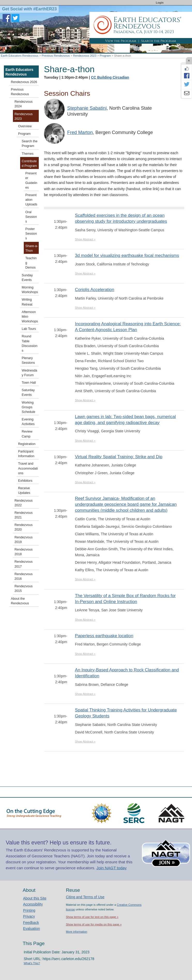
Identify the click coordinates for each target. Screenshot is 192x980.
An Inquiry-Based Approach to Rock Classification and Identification (127, 673)
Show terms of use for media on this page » (94, 924)
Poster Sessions (31, 234)
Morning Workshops (30, 290)
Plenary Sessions (28, 360)
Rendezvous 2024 (24, 104)
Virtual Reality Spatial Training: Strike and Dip (119, 457)
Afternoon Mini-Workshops (30, 317)
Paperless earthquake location (104, 636)
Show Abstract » (85, 239)
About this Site (35, 898)
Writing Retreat (27, 302)
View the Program (121, 41)
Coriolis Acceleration (95, 290)
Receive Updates (24, 491)
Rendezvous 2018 (24, 552)
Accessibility (33, 904)
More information (77, 932)
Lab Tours (29, 329)
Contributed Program (29, 164)
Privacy (29, 916)
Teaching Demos (31, 263)
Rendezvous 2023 (85, 56)
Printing (29, 910)
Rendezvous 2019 (24, 540)
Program (105, 56)
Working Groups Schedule (29, 407)
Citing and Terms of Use (85, 897)
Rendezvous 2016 (24, 576)
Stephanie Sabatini (87, 108)
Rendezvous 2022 (24, 503)
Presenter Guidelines (31, 180)
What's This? (32, 963)
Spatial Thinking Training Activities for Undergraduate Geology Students (126, 713)
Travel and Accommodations (28, 468)
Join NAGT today (112, 868)
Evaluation (31, 929)
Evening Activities (28, 422)
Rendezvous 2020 (24, 527)
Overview (25, 126)
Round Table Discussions (30, 343)
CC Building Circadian (110, 77)
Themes (28, 154)
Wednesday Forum (29, 373)
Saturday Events (28, 392)
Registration (27, 444)
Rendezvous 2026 (24, 82)
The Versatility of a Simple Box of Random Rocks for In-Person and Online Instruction (125, 599)
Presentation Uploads (31, 200)
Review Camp (27, 434)
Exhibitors (25, 481)
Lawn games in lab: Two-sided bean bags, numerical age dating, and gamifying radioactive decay (125, 420)
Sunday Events (27, 278)
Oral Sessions (31, 217)
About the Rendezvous (20, 601)
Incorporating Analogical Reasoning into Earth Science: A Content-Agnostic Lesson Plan (128, 327)
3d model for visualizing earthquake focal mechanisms (127, 255)
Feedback (31, 923)
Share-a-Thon (32, 248)
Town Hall (29, 383)
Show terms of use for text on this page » (92, 917)
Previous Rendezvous (56, 56)
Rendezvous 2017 (24, 564)
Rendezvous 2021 (24, 515)
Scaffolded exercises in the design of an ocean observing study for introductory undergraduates (121, 218)
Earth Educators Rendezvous (20, 56)
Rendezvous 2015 (24, 589)
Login (160, 3)
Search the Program (159, 41)
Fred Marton (80, 132)
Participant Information (26, 454)
